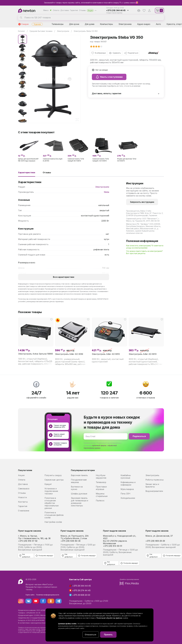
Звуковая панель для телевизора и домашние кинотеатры (79, 502)
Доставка (65, 10)
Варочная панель (79, 475)
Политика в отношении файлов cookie (54, 515)
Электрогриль (152, 475)
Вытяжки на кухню (77, 488)
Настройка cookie (53, 522)
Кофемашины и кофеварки (128, 484)
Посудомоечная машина (79, 481)
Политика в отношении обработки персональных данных (52, 503)
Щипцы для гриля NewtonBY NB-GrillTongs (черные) (28, 160)
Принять (108, 635)
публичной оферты (99, 445)
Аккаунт (149, 10)
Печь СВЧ (125, 494)
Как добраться (26, 556)
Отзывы (82, 10)
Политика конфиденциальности (48, 595)
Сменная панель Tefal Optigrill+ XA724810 (101, 160)
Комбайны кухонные (126, 477)
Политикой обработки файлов (109, 618)
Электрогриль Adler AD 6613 (143, 354)
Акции (90, 10)
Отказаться (90, 635)
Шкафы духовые (79, 494)
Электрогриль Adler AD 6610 (106, 354)
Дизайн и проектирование (129, 579)
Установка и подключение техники (51, 491)
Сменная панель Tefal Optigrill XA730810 (76, 160)
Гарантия (74, 10)
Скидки (25, 24)
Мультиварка (127, 489)
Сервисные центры (54, 480)
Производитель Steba (136, 211)
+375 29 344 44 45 (82, 586)
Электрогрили (102, 187)
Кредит (48, 484)
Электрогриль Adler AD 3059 (69, 354)
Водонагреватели (154, 491)
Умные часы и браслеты (152, 485)
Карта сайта (30, 595)
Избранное (144, 10)
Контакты (23, 502)
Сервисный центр (134, 219)
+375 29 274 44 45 (81, 590)
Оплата (56, 10)
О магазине (24, 511)
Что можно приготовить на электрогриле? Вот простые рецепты (144, 252)
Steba (106, 192)
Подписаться (139, 436)
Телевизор (101, 482)
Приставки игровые (101, 488)
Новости (22, 497)
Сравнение (139, 10)
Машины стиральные (102, 495)
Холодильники (128, 498)
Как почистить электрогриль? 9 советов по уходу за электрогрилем (145, 247)
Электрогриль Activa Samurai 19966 (35, 354)
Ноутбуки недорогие (101, 477)
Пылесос (100, 501)
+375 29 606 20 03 (81, 595)
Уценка (37, 24)
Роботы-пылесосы (155, 480)
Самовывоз (24, 489)
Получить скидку (53, 475)
